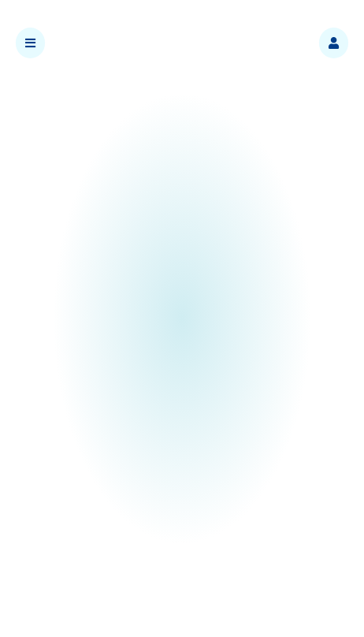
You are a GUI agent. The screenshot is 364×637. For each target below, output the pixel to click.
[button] (334, 43)
